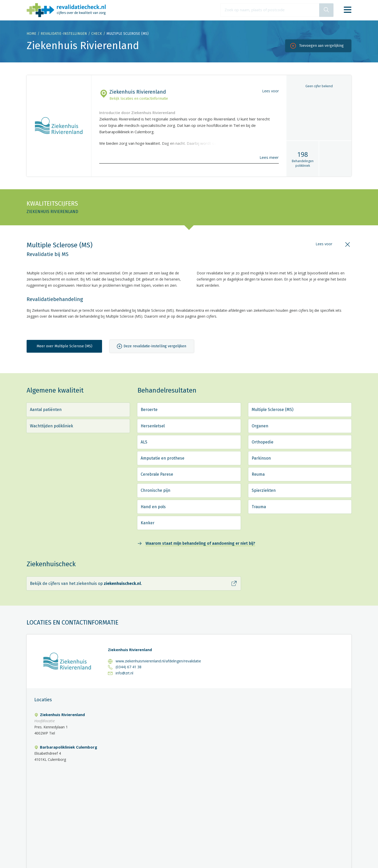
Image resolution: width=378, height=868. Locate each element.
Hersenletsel (153, 426)
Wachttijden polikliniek (52, 426)
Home (31, 34)
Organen (260, 426)
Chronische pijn (155, 490)
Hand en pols (153, 507)
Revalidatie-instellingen (64, 34)
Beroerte (149, 410)
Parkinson (261, 458)
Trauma (259, 507)
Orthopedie (263, 442)
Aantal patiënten (46, 410)
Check (97, 34)
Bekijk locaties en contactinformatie (139, 99)
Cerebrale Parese (157, 474)
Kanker (148, 523)
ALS (144, 442)
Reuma (258, 474)
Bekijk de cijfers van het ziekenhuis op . (86, 583)
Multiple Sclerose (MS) (273, 410)
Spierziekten (264, 490)
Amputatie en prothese (163, 458)
